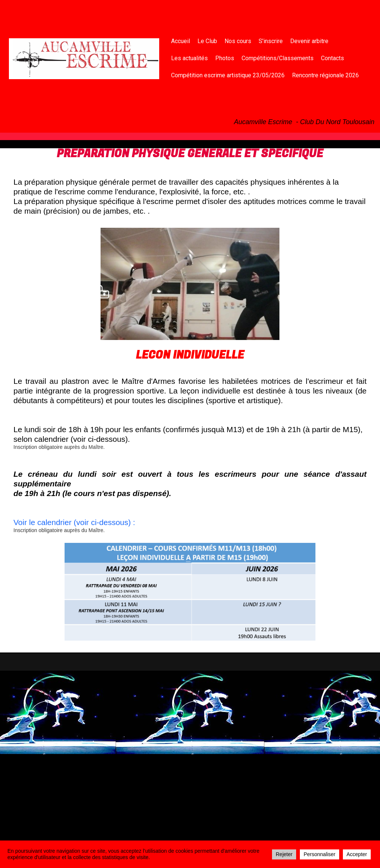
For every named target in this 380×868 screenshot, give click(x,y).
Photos (225, 58)
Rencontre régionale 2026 (325, 75)
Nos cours (238, 41)
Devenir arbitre (309, 41)
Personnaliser (320, 854)
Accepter (357, 854)
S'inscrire (271, 41)
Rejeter (284, 854)
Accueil (181, 41)
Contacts (332, 58)
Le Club (207, 41)
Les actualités (189, 58)
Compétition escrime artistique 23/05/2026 (228, 75)
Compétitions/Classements (278, 58)
